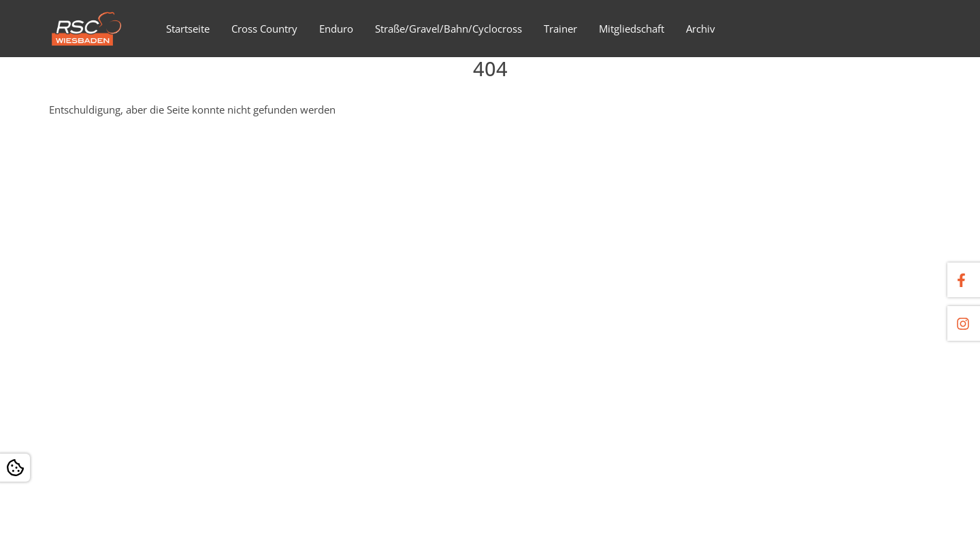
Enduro (336, 29)
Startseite (188, 29)
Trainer (560, 29)
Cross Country (264, 29)
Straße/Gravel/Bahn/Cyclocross (448, 29)
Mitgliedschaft (632, 29)
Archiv (701, 29)
